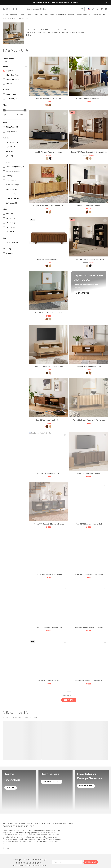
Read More (7, 848)
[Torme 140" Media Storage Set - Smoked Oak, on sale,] (89, 132)
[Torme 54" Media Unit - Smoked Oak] (89, 554)
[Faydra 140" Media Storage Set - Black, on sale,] (89, 239)
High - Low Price (13, 75)
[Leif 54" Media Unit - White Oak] (49, 78)
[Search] (53, 9)
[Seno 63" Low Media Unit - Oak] (89, 346)
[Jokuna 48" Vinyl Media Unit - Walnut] (89, 78)
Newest (9, 84)
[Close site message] (107, 3)
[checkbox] (15, 94)
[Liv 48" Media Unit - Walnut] (49, 660)
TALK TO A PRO (86, 786)
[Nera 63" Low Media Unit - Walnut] (49, 400)
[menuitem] (6, 15)
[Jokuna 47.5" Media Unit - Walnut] (49, 554)
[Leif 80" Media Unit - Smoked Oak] (49, 293)
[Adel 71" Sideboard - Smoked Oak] (49, 607)
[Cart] (106, 9)
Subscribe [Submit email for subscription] (91, 862)
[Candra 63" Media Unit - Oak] (49, 453)
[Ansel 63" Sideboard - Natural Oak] (89, 660)
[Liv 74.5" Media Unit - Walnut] (89, 185)
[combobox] (89, 9)
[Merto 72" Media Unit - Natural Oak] (89, 607)
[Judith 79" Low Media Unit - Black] (49, 132)
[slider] (4, 110)
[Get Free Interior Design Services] (92, 790)
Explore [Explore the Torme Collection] (11, 787)
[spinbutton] (8, 115)
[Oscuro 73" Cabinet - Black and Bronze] (49, 503)
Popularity (10, 71)
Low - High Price (13, 79)
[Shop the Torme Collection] (19, 790)
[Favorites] (102, 9)
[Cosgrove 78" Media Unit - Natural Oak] (49, 185)
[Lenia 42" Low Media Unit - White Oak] (49, 346)
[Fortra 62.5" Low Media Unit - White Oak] (89, 400)
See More (69, 700)
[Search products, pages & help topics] (81, 9)
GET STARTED (83, 293)
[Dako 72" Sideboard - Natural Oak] (89, 503)
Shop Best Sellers (52, 781)
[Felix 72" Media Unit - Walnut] (89, 453)
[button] (93, 9)
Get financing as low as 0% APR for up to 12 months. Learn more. (56, 3)
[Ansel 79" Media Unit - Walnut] (49, 239)
